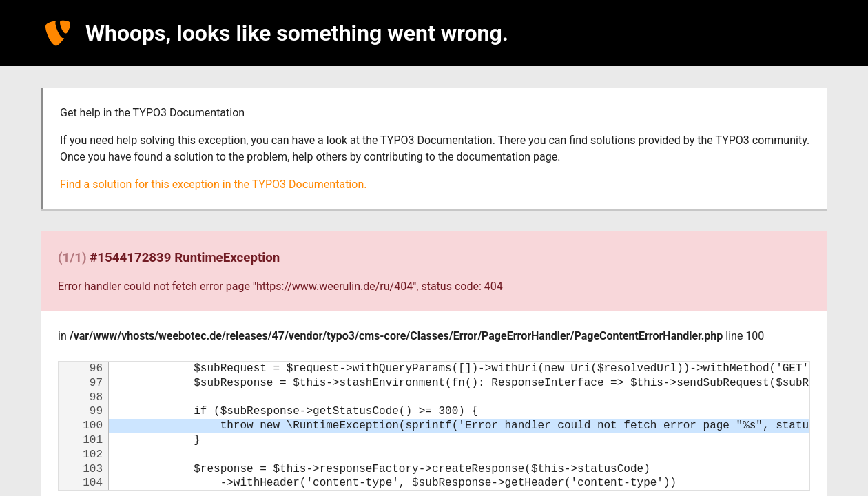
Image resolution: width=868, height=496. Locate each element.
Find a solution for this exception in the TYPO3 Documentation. (213, 184)
